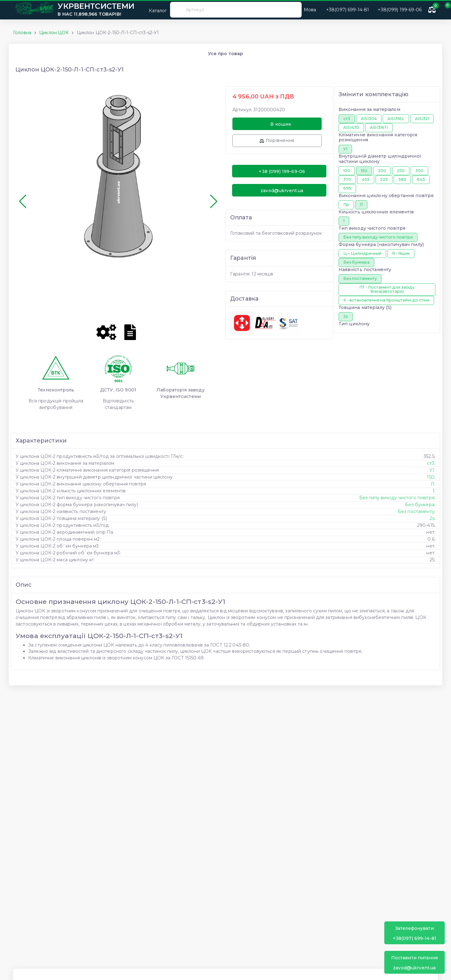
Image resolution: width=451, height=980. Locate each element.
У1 (345, 149)
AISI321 (422, 119)
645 (421, 179)
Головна (22, 33)
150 (364, 171)
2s (346, 316)
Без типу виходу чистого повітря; (397, 498)
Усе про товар (226, 54)
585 (402, 179)
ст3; (431, 463)
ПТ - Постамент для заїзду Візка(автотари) (387, 289)
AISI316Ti (379, 127)
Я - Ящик (401, 253)
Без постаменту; (417, 511)
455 (366, 179)
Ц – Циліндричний (362, 253)
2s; (433, 518)
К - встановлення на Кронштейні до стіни (386, 300)
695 (347, 188)
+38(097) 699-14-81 (415, 933)
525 (384, 179)
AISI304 (369, 119)
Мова (310, 10)
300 (419, 171)
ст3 (347, 119)
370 (347, 179)
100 (347, 171)
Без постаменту (360, 278)
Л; (433, 484)
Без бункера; (420, 505)
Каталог (154, 10)
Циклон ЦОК (54, 33)
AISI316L (396, 119)
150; (431, 477)
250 (401, 171)
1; (434, 491)
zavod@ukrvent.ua (415, 963)
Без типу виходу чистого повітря (378, 237)
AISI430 (351, 127)
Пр (346, 204)
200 (382, 171)
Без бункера (356, 262)
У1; (432, 470)
